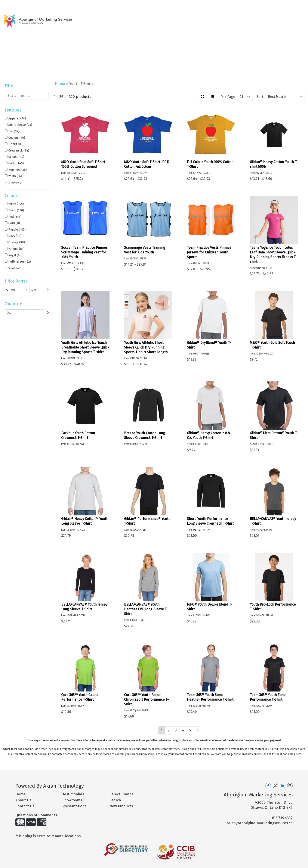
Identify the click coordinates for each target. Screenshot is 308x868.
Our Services (38, 5)
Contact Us (100, 5)
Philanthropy (78, 5)
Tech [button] (264, 19)
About (21, 5)
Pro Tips (58, 5)
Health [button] (230, 19)
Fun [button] (214, 19)
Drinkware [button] (195, 19)
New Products (110, 19)
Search (249, 5)
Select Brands (121, 794)
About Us (23, 800)
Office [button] (248, 19)
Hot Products (136, 19)
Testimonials (73, 794)
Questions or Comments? (37, 815)
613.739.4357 (282, 818)
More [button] (279, 19)
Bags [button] (175, 19)
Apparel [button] (157, 19)
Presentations (74, 806)
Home (9, 5)
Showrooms (72, 800)
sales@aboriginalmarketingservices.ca (260, 823)
